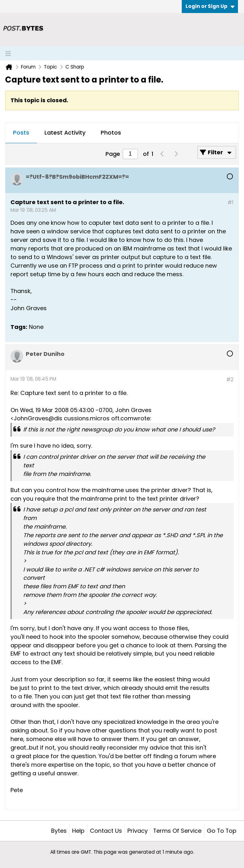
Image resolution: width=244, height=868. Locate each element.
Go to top (222, 831)
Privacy (138, 831)
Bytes (59, 831)
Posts (21, 133)
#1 (230, 202)
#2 (230, 380)
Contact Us (106, 831)
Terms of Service (177, 831)
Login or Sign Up (210, 6)
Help (78, 831)
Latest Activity (65, 133)
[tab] (21, 133)
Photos (111, 133)
